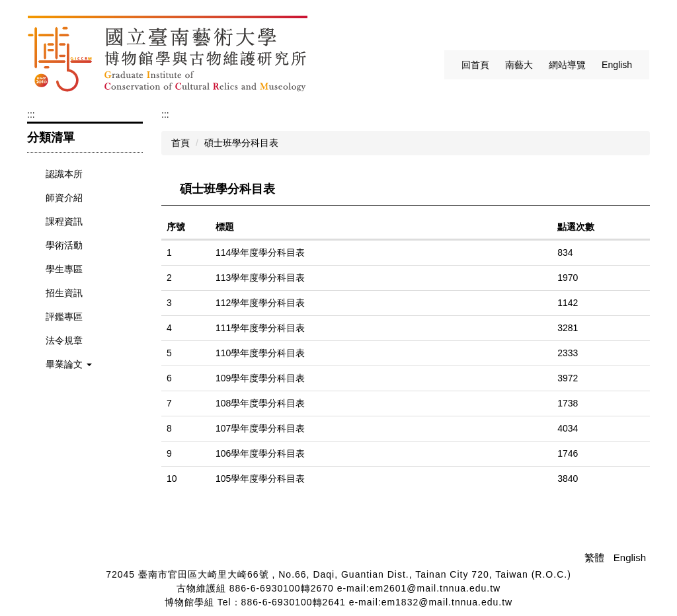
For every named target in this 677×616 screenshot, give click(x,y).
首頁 (180, 143)
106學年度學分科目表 (260, 453)
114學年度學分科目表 (260, 252)
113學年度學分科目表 (260, 278)
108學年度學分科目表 (260, 403)
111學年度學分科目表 (260, 328)
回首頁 (475, 65)
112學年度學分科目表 (260, 303)
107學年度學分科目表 (260, 428)
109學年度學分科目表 (260, 378)
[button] (85, 365)
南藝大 (519, 65)
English (617, 65)
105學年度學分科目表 (260, 479)
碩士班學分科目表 (241, 143)
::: (442, 65)
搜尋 (637, 27)
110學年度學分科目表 (260, 353)
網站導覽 (567, 65)
